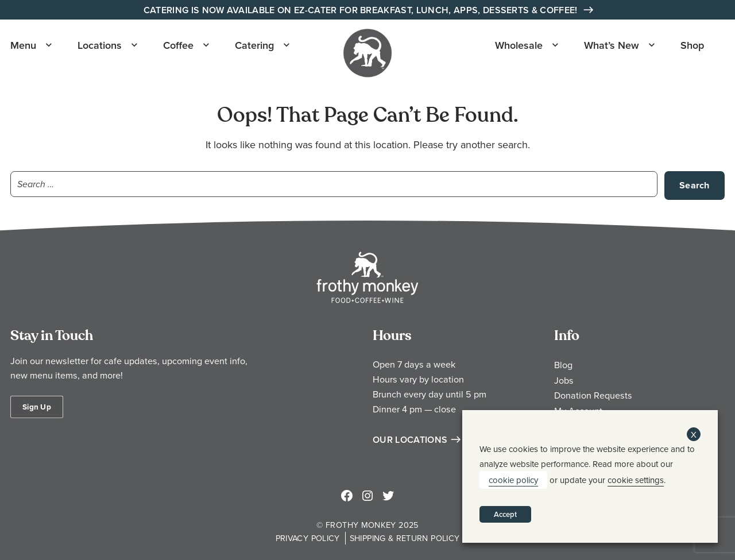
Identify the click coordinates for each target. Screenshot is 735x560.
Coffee (178, 45)
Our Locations (410, 440)
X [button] (694, 435)
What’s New (612, 45)
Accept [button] (505, 514)
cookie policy (513, 480)
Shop (692, 45)
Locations (100, 45)
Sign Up (37, 407)
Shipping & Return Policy (405, 538)
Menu (23, 45)
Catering (254, 45)
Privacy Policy (308, 538)
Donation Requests (593, 395)
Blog (563, 365)
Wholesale (519, 45)
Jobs (564, 380)
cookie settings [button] (636, 480)
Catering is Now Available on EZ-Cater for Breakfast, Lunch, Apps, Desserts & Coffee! (362, 10)
